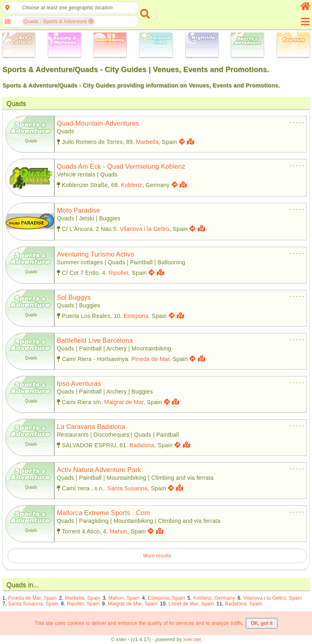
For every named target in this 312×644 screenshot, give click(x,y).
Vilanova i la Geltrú (145, 229)
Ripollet (118, 273)
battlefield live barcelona (95, 340)
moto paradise (78, 210)
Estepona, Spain (167, 598)
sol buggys (74, 297)
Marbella (147, 142)
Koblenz (132, 185)
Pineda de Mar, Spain (32, 598)
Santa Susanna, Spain (33, 604)
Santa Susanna (127, 488)
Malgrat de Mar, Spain (132, 604)
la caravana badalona (91, 427)
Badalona (142, 445)
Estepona (136, 316)
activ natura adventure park (99, 470)
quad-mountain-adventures (98, 123)
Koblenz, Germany (214, 598)
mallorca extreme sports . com (103, 513)
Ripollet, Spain (83, 604)
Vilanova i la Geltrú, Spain (273, 598)
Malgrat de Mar (124, 402)
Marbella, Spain (83, 598)
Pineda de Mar (151, 359)
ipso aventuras (79, 384)
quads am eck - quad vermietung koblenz (121, 166)
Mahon (119, 531)
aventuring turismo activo (96, 254)
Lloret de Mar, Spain (191, 604)
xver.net (192, 640)
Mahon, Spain (124, 598)
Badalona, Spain (244, 604)
